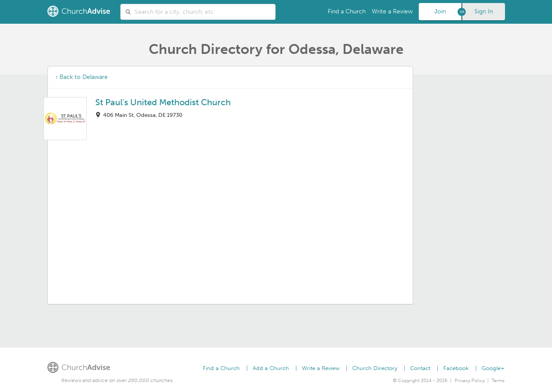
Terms (498, 381)
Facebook (456, 368)
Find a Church (347, 11)
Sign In (484, 11)
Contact (420, 368)
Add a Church (271, 368)
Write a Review (392, 11)
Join (440, 11)
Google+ (493, 368)
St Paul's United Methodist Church (163, 102)
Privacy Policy (470, 381)
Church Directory (375, 368)
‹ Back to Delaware (82, 77)
